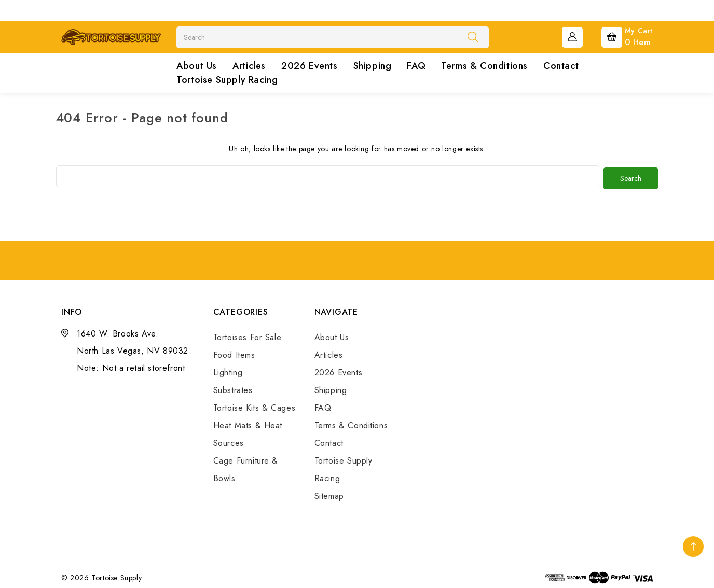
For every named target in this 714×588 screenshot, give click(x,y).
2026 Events (310, 66)
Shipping (373, 66)
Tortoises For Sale (248, 335)
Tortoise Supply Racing (227, 80)
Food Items (234, 353)
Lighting (228, 370)
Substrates (233, 388)
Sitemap (329, 494)
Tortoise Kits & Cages (255, 406)
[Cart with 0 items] (619, 36)
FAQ (416, 66)
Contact (561, 66)
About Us (197, 66)
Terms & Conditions (484, 66)
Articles (249, 66)
